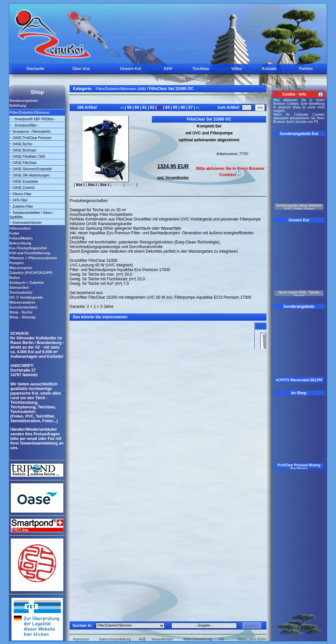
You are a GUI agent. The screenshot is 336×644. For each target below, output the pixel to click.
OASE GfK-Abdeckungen (31, 175)
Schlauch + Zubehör (26, 283)
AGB (142, 639)
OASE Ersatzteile (25, 182)
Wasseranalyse (22, 302)
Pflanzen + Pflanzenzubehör (33, 258)
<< (123, 108)
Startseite (35, 69)
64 (168, 107)
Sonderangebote (23, 101)
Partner (306, 69)
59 (129, 107)
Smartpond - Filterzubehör (31, 132)
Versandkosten (162, 639)
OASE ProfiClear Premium (32, 138)
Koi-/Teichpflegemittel (28, 248)
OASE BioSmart (24, 150)
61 (144, 107)
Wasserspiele (21, 268)
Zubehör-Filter (23, 207)
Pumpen (16, 263)
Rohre (14, 278)
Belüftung (18, 105)
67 (191, 107)
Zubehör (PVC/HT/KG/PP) (31, 273)
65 (175, 107)
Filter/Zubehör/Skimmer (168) (121, 89)
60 (137, 107)
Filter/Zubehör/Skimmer (29, 112)
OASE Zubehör (24, 188)
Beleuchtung (20, 243)
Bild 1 (81, 185)
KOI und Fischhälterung (30, 253)
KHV (168, 69)
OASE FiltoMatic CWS (29, 157)
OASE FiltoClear (24, 163)
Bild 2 (93, 185)
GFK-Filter (20, 200)
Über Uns (81, 69)
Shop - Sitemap (22, 317)
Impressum (81, 639)
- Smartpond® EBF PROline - (34, 119)
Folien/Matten (21, 238)
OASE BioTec (22, 144)
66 (183, 107)
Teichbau (201, 69)
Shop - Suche (21, 312)
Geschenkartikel (23, 307)
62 (152, 107)
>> (197, 108)
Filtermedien (20, 228)
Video (237, 69)
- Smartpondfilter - (26, 125)
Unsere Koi (130, 69)
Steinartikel (19, 287)
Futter (14, 233)
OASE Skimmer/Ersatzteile (32, 169)
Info (222, 639)
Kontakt (269, 69)
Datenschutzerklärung (115, 639)
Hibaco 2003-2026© (252, 639)
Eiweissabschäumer (27, 223)
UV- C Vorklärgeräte (26, 297)
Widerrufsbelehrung (198, 639)
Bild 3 (105, 185)
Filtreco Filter (22, 194)
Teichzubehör (21, 292)
